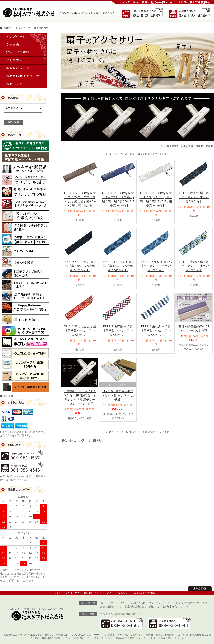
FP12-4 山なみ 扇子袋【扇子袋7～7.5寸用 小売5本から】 (156, 330)
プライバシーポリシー (160, 603)
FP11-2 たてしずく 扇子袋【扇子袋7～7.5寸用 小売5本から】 (80, 266)
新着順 (209, 146)
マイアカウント (119, 603)
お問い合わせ (138, 603)
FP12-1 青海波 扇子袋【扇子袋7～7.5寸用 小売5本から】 (194, 266)
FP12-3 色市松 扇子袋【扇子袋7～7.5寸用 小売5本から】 (118, 330)
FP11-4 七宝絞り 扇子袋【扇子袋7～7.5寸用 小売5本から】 (156, 266)
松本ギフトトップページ (17, 28)
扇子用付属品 (41, 28)
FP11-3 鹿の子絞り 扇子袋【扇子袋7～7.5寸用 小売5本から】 (118, 266)
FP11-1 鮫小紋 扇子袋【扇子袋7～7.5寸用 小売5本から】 (194, 197)
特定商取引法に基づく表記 (139, 606)
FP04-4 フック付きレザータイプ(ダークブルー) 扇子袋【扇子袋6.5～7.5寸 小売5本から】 (118, 199)
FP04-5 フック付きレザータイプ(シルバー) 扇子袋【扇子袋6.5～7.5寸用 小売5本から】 (156, 199)
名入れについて (181, 606)
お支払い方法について (188, 603)
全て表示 (6, 396)
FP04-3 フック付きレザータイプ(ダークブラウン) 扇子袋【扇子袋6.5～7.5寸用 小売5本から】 (80, 199)
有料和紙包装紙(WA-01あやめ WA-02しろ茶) (194, 328)
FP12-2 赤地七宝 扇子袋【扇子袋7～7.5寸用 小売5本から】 (80, 330)
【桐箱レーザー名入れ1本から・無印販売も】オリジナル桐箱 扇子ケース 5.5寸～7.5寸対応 (80, 397)
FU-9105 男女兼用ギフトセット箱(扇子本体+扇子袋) (118, 395)
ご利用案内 (163, 606)
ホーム (104, 603)
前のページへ (113, 154)
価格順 (199, 146)
